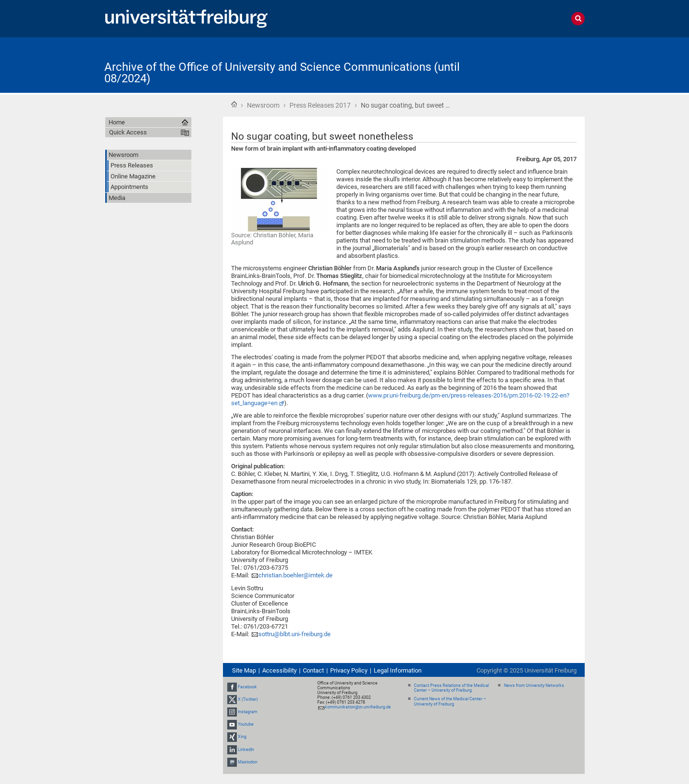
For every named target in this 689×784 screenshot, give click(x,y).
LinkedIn (246, 750)
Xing (242, 737)
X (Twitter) (248, 699)
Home (234, 104)
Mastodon (248, 762)
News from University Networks (534, 685)
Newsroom (263, 105)
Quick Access (128, 132)
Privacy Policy (349, 670)
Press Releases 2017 (320, 105)
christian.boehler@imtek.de (295, 575)
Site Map (244, 670)
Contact (313, 670)
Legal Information (398, 670)
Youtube (246, 724)
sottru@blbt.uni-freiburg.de (294, 634)
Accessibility (279, 670)
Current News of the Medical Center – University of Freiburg (450, 701)
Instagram (248, 712)
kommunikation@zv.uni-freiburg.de (358, 707)
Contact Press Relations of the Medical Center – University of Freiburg (451, 688)
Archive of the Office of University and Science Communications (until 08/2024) (282, 73)
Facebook (247, 687)
